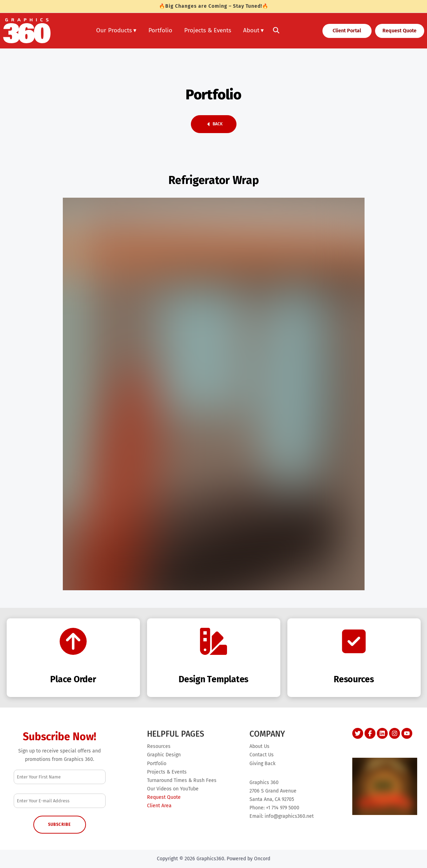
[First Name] (60, 777)
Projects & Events (208, 30)
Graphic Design (164, 755)
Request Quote (395, 29)
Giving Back (262, 764)
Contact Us (262, 755)
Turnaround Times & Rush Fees (182, 780)
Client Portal (339, 29)
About (251, 30)
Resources (159, 746)
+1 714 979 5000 (283, 808)
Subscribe (59, 824)
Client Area (159, 806)
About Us (259, 746)
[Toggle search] (276, 31)
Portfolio (160, 30)
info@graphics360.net (289, 816)
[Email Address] (60, 801)
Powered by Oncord (248, 859)
